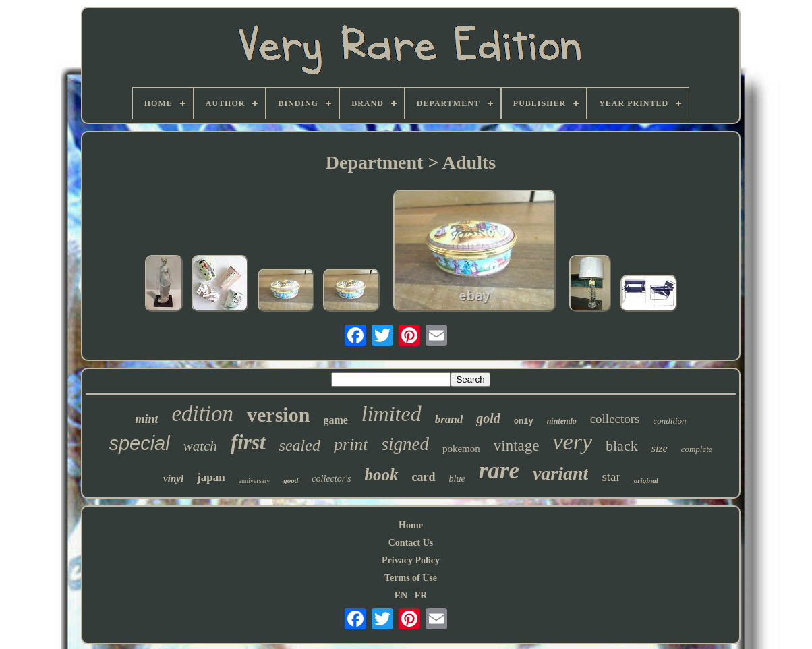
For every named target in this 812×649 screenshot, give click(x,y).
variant (560, 473)
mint (146, 419)
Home (411, 525)
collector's (331, 479)
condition (670, 421)
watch (200, 446)
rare (499, 471)
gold (488, 418)
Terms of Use (411, 578)
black (622, 446)
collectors (615, 419)
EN (401, 595)
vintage (517, 446)
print (351, 444)
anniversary (255, 481)
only (524, 422)
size (660, 448)
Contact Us (411, 543)
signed (405, 444)
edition (202, 414)
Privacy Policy (411, 560)
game (335, 420)
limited (391, 414)
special (139, 443)
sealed (300, 445)
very (572, 442)
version (278, 415)
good (291, 480)
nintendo (562, 421)
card (424, 477)
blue (457, 479)
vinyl (173, 478)
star (611, 477)
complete (697, 449)
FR (421, 595)
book (382, 475)
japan (211, 477)
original (646, 480)
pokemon (461, 449)
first (248, 442)
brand (449, 419)
